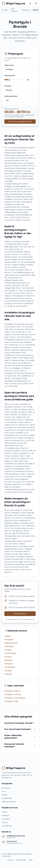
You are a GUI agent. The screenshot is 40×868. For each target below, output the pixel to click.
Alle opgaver (6, 788)
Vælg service (9, 65)
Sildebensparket (11, 643)
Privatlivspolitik (7, 798)
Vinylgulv (8, 650)
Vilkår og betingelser (9, 802)
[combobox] (20, 69)
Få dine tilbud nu (20, 614)
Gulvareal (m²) (10, 76)
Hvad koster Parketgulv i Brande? (20, 723)
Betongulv (8, 660)
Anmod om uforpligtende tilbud (20, 121)
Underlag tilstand (11, 96)
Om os (4, 791)
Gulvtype (8, 86)
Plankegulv (9, 639)
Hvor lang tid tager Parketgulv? (20, 729)
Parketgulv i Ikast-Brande (15, 698)
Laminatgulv (9, 646)
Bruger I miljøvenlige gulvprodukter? (20, 737)
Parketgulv (5, 815)
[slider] (9, 80)
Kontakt (4, 795)
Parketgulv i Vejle (11, 701)
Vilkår (31, 860)
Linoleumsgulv (10, 653)
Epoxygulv (9, 664)
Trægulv (8, 636)
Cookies (10, 860)
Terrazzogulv (10, 667)
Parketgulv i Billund (12, 691)
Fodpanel (8, 674)
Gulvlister (8, 670)
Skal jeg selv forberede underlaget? (20, 745)
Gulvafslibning (7, 826)
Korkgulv (8, 657)
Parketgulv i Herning (13, 694)
